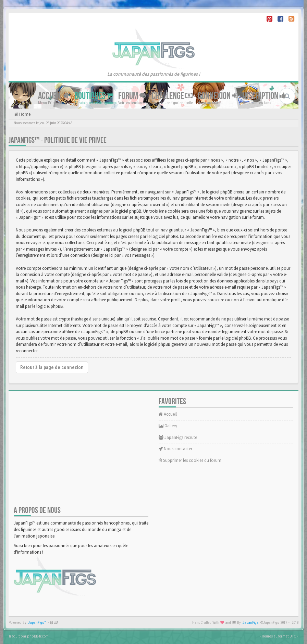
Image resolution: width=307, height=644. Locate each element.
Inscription (265, 96)
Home (24, 114)
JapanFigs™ (37, 623)
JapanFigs (251, 623)
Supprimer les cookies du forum (190, 460)
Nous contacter (175, 449)
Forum (132, 96)
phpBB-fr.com (38, 636)
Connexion (218, 96)
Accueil (54, 96)
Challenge (172, 96)
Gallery (168, 426)
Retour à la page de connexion (52, 367)
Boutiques (94, 96)
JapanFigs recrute (178, 437)
